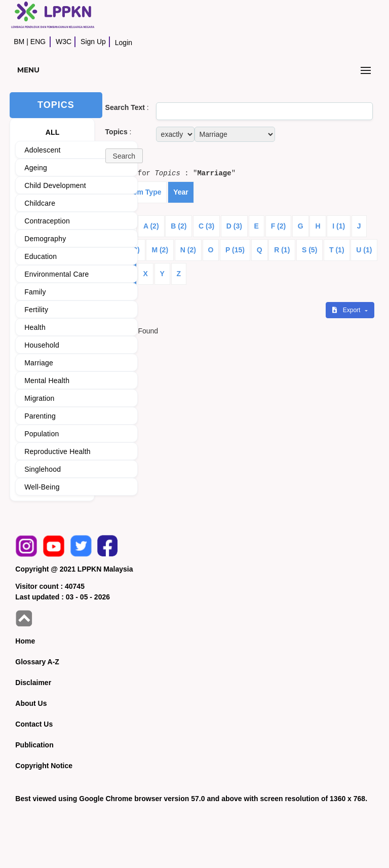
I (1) (339, 226)
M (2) (160, 250)
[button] (124, 156)
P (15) (235, 250)
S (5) (309, 250)
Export (347, 310)
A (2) (151, 226)
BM (19, 42)
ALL (53, 132)
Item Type (145, 192)
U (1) (364, 250)
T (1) (337, 250)
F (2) (279, 226)
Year (181, 192)
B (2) (179, 226)
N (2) (188, 250)
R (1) (282, 250)
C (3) (206, 226)
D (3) (234, 226)
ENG (38, 42)
